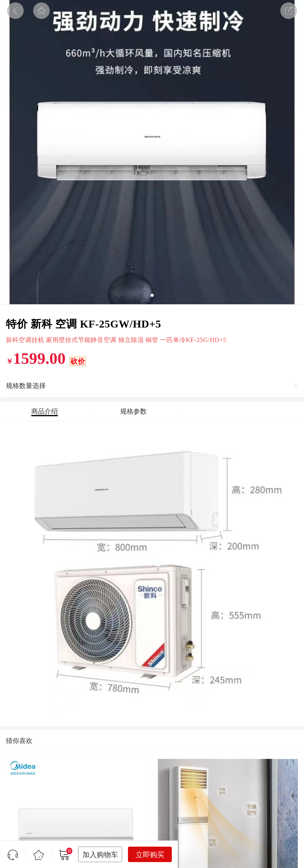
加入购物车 (100, 855)
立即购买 (150, 855)
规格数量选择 (26, 386)
